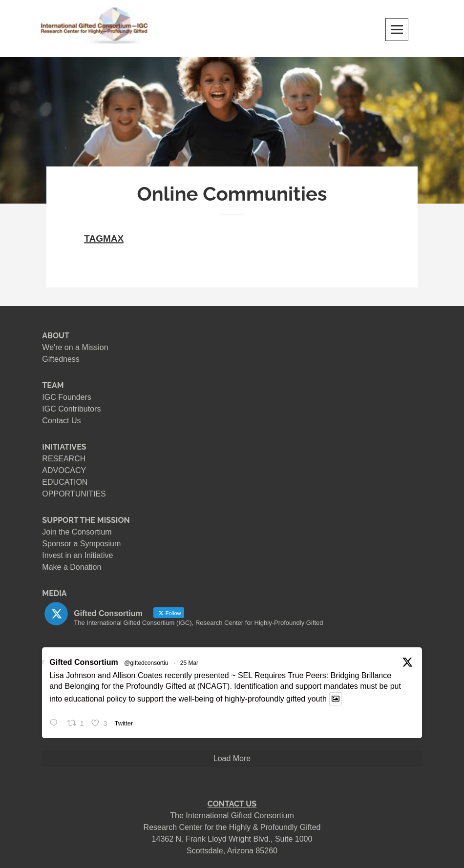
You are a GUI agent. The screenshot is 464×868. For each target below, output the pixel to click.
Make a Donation (72, 567)
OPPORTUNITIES (74, 494)
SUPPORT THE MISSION (86, 520)
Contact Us (61, 421)
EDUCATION (65, 482)
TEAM (53, 385)
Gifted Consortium (84, 662)
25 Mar (189, 663)
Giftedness (61, 359)
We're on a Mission (75, 347)
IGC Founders (66, 397)
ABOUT (56, 336)
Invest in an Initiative (77, 555)
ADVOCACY (64, 470)
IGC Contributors (71, 409)
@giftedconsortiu (146, 663)
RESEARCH (64, 459)
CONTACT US (232, 804)
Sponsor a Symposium (81, 544)
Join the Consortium (77, 532)
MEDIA (54, 593)
